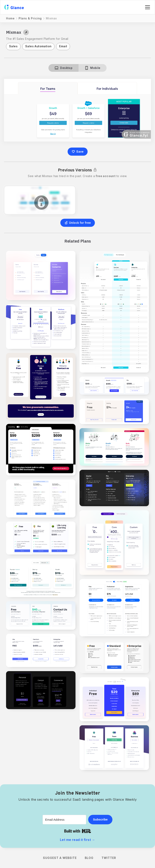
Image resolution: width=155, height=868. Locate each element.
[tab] (63, 68)
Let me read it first (77, 840)
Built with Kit (78, 831)
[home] (14, 7)
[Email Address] (64, 820)
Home (10, 18)
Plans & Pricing (30, 18)
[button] (147, 7)
